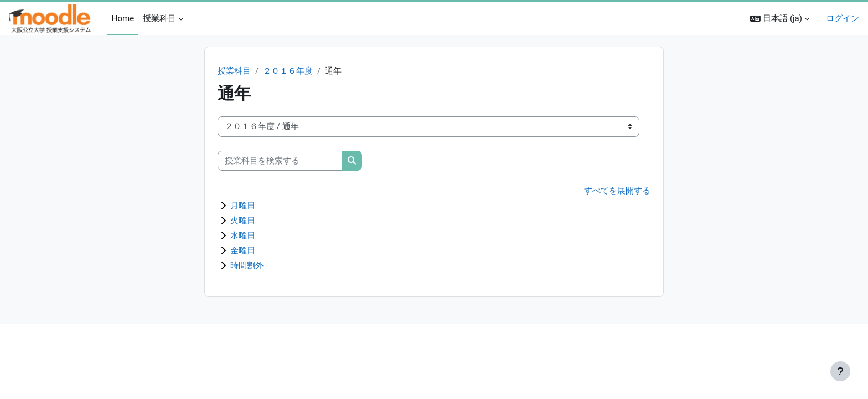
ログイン (843, 18)
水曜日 (243, 236)
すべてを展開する (617, 191)
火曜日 (243, 221)
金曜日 (243, 251)
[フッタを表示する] (840, 371)
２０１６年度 (288, 71)
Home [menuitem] (123, 18)
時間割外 (247, 266)
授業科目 (234, 71)
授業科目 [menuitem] (159, 18)
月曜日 (243, 206)
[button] (780, 19)
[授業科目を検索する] (280, 161)
